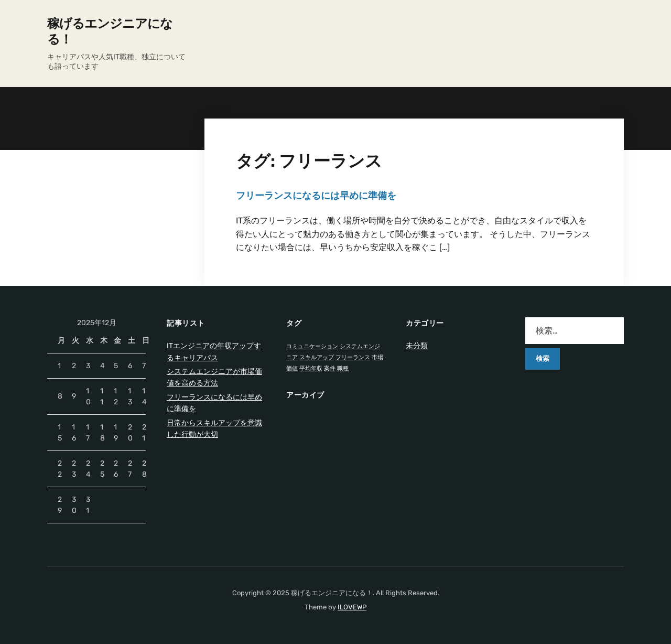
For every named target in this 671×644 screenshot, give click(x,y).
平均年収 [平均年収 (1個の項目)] (311, 368)
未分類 (417, 346)
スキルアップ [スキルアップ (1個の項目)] (317, 357)
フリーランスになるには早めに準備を (316, 196)
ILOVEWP (352, 607)
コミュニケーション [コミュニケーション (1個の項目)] (312, 346)
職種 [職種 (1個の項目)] (343, 368)
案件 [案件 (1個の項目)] (330, 368)
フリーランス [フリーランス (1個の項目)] (353, 357)
